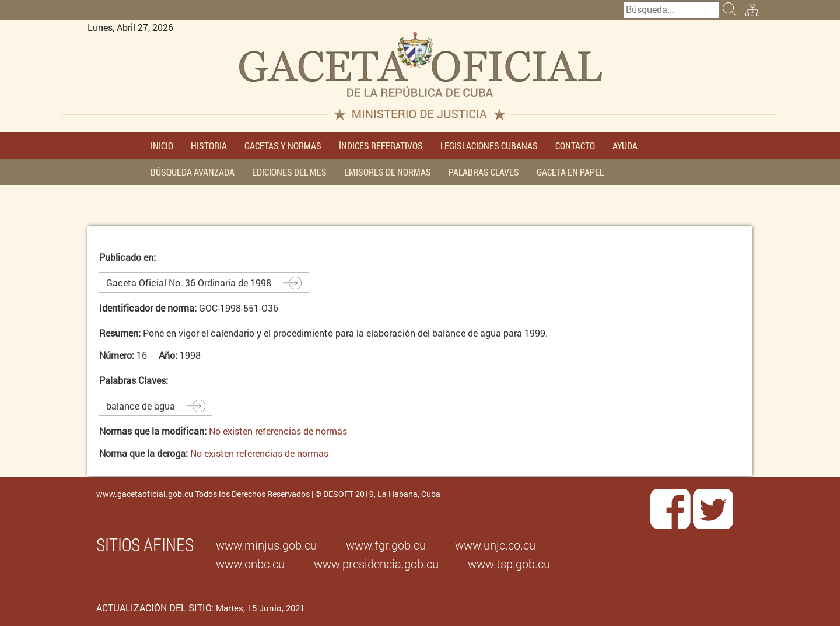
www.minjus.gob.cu (266, 545)
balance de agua (141, 406)
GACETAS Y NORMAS (283, 146)
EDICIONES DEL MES (289, 172)
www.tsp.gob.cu (509, 564)
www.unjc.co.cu (495, 545)
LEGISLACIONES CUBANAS (489, 146)
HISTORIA (209, 146)
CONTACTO (575, 146)
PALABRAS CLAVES (484, 172)
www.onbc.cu (250, 564)
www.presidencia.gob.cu (376, 564)
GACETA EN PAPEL (570, 172)
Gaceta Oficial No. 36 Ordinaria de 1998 (189, 283)
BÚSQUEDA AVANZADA (192, 172)
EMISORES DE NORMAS (388, 172)
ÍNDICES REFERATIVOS (381, 146)
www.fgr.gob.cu (386, 545)
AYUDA (625, 146)
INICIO (162, 146)
